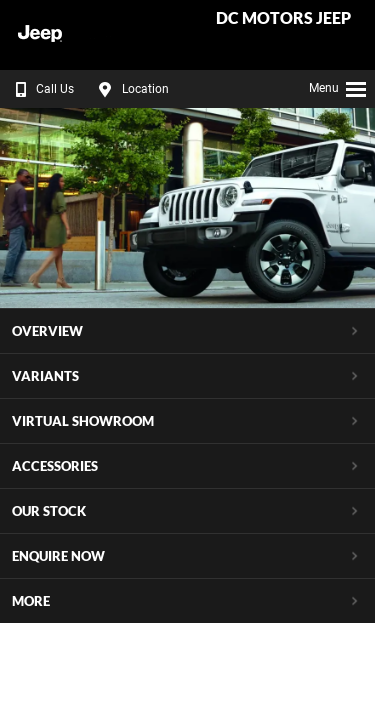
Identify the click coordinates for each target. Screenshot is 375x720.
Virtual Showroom (83, 421)
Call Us (40, 89)
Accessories (55, 466)
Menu (338, 86)
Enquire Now (58, 556)
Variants (45, 376)
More (31, 601)
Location (131, 89)
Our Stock (49, 511)
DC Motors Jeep (283, 18)
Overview (47, 331)
